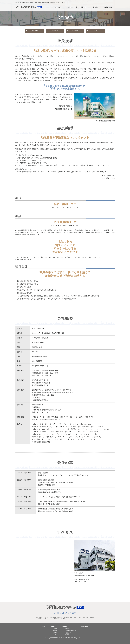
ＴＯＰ (44, 627)
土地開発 (68, 632)
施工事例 (96, 7)
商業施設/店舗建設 (71, 630)
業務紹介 (67, 629)
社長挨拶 (35, 31)
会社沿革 (75, 31)
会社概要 (55, 31)
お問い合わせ (108, 7)
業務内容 (83, 7)
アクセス (95, 31)
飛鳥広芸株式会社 (29, 7)
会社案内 (70, 7)
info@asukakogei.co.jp (40, 366)
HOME (58, 7)
